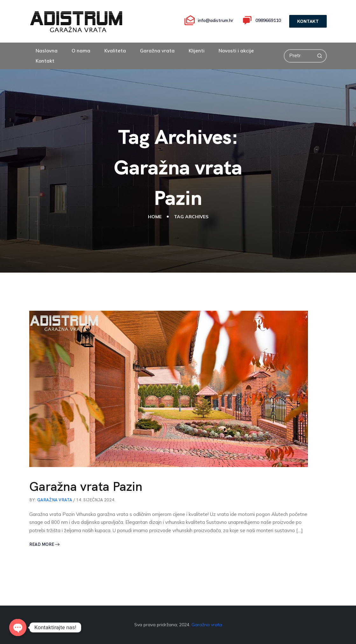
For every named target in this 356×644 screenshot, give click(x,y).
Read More (44, 544)
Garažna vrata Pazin (86, 487)
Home (155, 216)
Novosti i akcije (236, 51)
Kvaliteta (115, 51)
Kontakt (45, 61)
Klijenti (197, 51)
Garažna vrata (157, 51)
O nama (81, 51)
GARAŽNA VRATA (55, 500)
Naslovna (47, 51)
